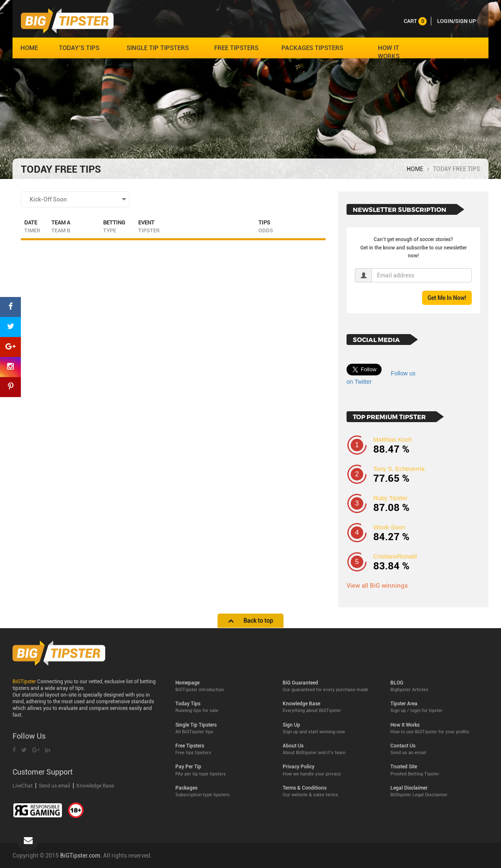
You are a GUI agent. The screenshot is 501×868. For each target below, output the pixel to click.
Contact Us (438, 749)
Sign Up (330, 728)
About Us (330, 749)
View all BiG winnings (377, 586)
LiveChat (23, 786)
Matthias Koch (393, 440)
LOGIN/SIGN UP (457, 21)
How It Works (438, 728)
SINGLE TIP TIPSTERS (158, 48)
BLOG (438, 686)
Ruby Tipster (390, 498)
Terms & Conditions (330, 791)
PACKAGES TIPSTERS (312, 48)
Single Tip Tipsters (223, 728)
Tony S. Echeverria (399, 469)
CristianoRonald (395, 556)
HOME (29, 48)
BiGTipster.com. (81, 855)
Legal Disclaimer (438, 791)
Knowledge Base (95, 786)
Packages (223, 791)
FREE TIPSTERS (236, 48)
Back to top (250, 621)
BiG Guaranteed (330, 686)
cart (415, 21)
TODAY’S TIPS (79, 48)
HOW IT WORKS (389, 52)
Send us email (54, 786)
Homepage (223, 686)
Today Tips (223, 707)
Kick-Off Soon (48, 199)
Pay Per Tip (223, 770)
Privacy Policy (330, 770)
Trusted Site (438, 770)
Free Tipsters (223, 749)
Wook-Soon (389, 527)
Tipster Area (438, 707)
